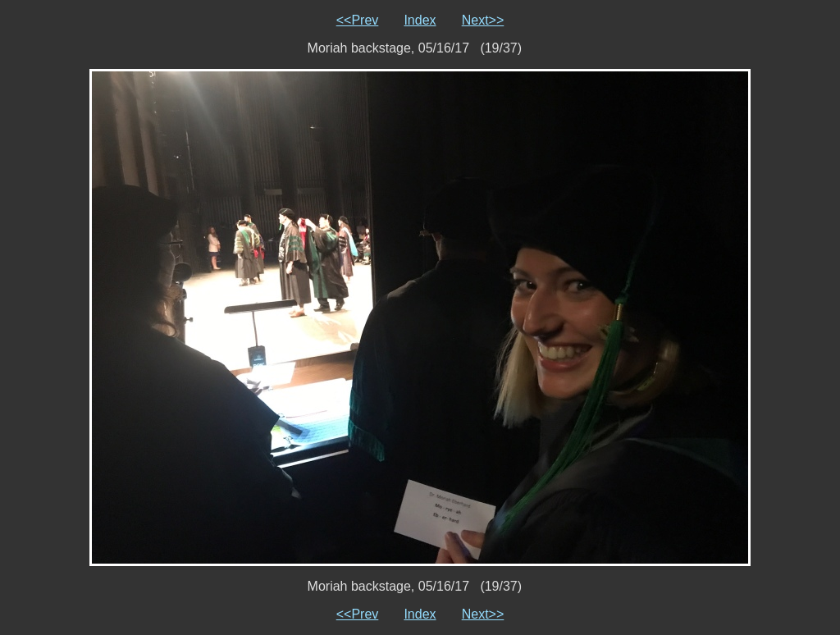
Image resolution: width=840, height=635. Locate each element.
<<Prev (358, 20)
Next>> (483, 20)
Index (420, 20)
